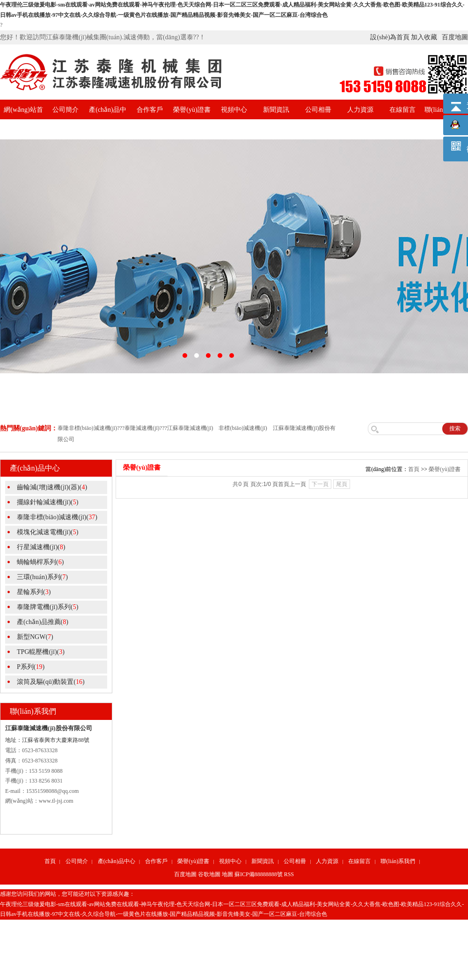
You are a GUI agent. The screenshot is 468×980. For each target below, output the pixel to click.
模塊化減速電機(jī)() (48, 532)
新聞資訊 (276, 110)
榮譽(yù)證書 (192, 110)
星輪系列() (34, 592)
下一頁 (320, 484)
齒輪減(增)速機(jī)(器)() (52, 487)
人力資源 (360, 110)
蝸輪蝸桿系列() (40, 562)
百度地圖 (455, 37)
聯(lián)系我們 (398, 861)
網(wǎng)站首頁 (23, 120)
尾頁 (342, 484)
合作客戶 (150, 110)
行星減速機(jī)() (41, 547)
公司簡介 (66, 110)
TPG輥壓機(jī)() (41, 652)
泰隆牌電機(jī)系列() (48, 607)
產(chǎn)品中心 (108, 120)
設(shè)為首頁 (390, 37)
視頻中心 (234, 110)
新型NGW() (35, 637)
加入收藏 (424, 37)
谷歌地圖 (209, 874)
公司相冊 (318, 110)
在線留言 (402, 110)
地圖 (227, 874)
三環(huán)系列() (42, 577)
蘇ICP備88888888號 (259, 874)
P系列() (31, 667)
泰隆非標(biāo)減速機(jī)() (57, 517)
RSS (289, 874)
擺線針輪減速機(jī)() (48, 502)
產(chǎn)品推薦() (43, 622)
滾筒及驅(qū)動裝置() (51, 682)
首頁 (414, 469)
